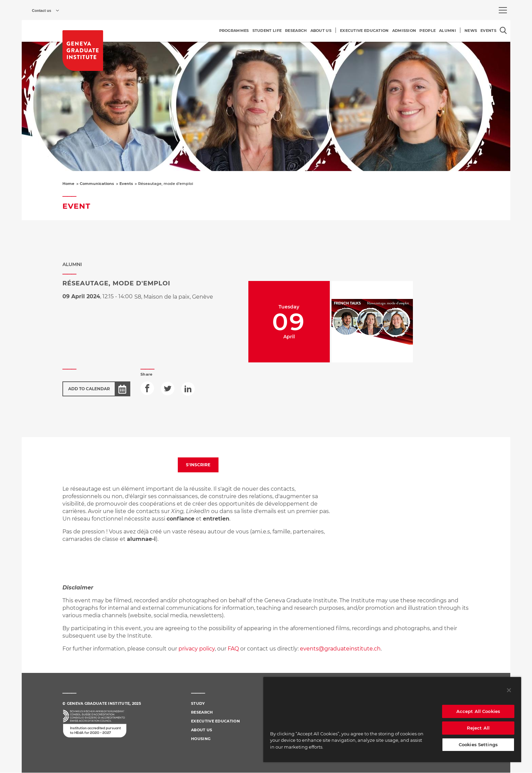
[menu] (503, 10)
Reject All (478, 728)
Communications (97, 184)
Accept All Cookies (478, 711)
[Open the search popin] (503, 30)
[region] (392, 719)
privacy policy (197, 649)
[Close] (509, 690)
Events (126, 184)
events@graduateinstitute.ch (340, 649)
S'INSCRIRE (198, 465)
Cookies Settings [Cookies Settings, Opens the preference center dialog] (478, 744)
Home (68, 184)
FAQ (234, 649)
